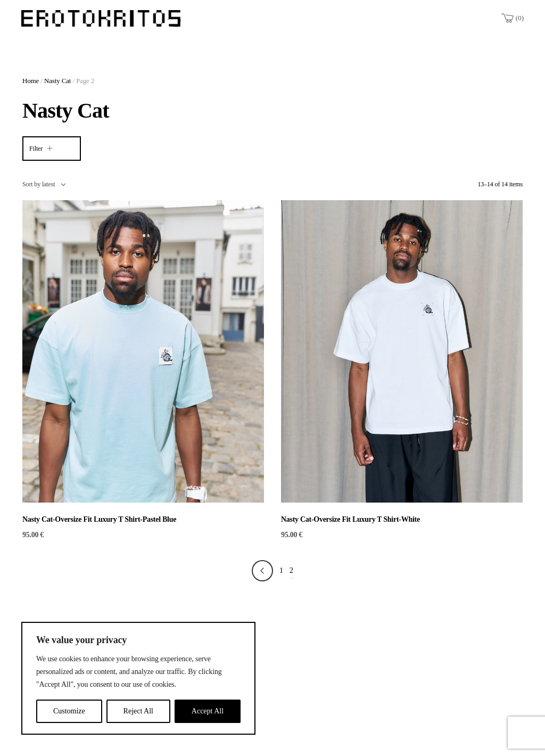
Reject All (138, 711)
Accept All (208, 711)
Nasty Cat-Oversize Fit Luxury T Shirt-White (350, 519)
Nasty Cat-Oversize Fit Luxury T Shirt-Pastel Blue (99, 519)
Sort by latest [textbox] (39, 184)
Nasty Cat (57, 81)
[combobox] (44, 184)
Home (31, 81)
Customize (69, 711)
